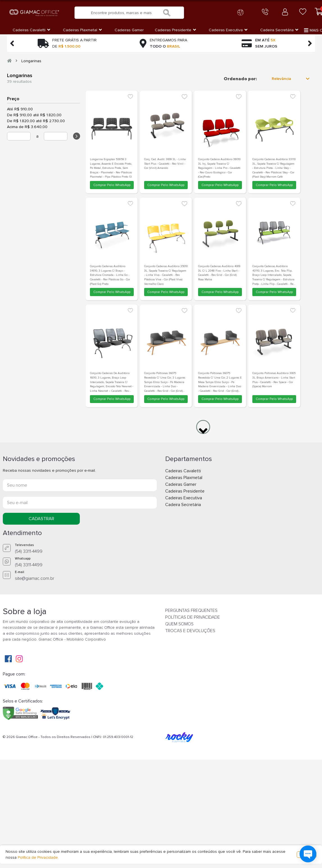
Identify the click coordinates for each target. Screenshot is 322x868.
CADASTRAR (41, 519)
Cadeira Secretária (183, 505)
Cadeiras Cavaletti (183, 471)
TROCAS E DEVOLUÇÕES (190, 631)
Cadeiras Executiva (184, 498)
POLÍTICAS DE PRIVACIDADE (193, 617)
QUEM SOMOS (179, 624)
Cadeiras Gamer (181, 484)
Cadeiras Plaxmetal (184, 478)
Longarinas (31, 61)
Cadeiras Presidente (185, 491)
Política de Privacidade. (38, 857)
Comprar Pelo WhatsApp (112, 185)
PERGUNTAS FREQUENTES (191, 610)
